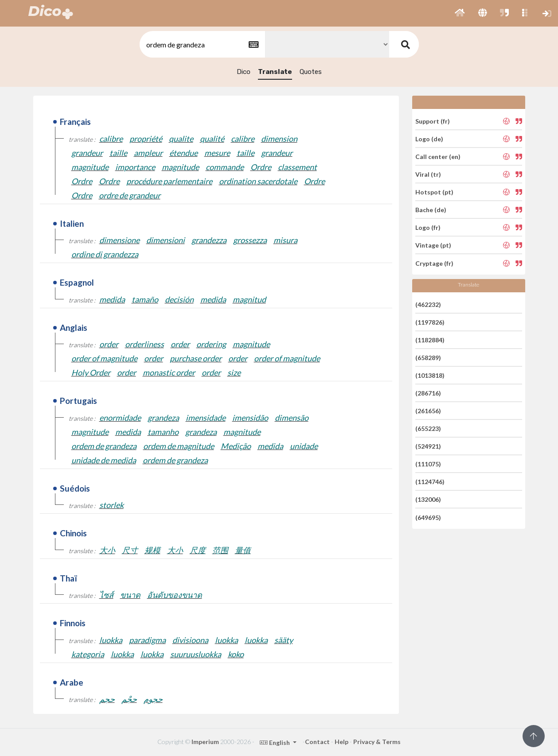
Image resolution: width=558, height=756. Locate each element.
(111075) (428, 464)
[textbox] (202, 45)
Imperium (205, 742)
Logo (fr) (428, 227)
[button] (460, 13)
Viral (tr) (428, 174)
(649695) (428, 517)
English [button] (275, 742)
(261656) (428, 411)
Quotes (311, 72)
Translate (275, 72)
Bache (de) (431, 210)
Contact (317, 742)
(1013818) (430, 375)
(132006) (428, 499)
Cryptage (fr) (434, 263)
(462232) (428, 304)
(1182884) (430, 340)
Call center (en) (438, 157)
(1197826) (430, 322)
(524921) (428, 446)
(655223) (428, 428)
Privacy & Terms (377, 742)
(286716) (428, 393)
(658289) (428, 358)
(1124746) (430, 482)
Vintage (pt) (433, 245)
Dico (244, 72)
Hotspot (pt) (434, 192)
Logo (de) (429, 139)
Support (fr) (433, 121)
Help (341, 742)
